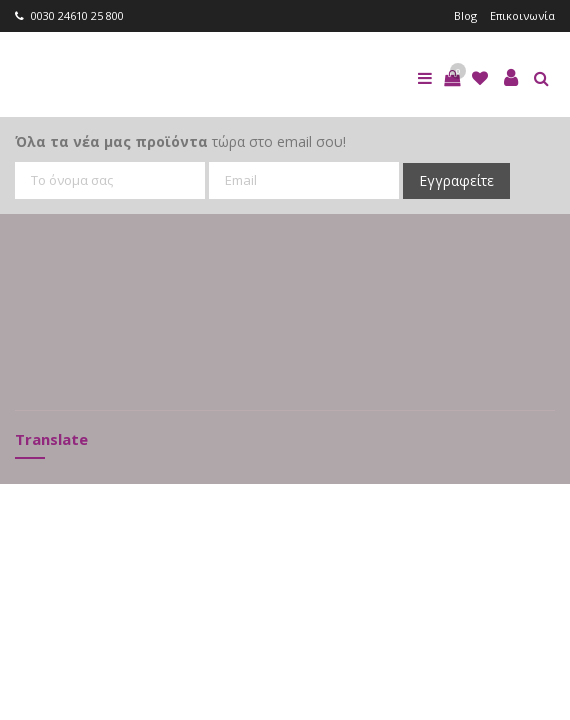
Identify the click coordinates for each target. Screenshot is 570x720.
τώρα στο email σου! (180, 141)
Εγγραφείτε (456, 180)
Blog (465, 15)
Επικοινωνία (522, 15)
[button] (452, 78)
